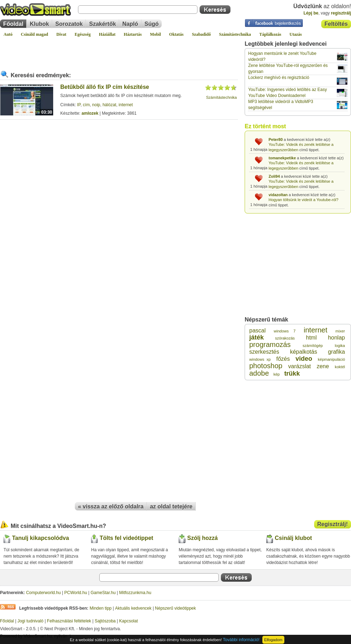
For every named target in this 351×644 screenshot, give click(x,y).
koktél (340, 367)
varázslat (300, 366)
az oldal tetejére (171, 506)
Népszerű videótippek (175, 608)
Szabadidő (201, 34)
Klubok (39, 24)
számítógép (313, 346)
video (304, 359)
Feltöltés (336, 24)
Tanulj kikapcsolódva (41, 538)
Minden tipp (101, 608)
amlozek (90, 113)
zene (323, 366)
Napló (130, 24)
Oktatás (176, 34)
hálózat (109, 105)
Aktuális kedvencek (133, 608)
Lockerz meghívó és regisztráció (279, 78)
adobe (259, 373)
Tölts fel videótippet (126, 538)
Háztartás (133, 34)
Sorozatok (69, 24)
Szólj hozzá (202, 538)
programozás (270, 344)
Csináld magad (35, 34)
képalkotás (304, 352)
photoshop (266, 366)
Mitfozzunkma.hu (135, 593)
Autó (8, 34)
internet (126, 105)
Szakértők (102, 24)
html (311, 338)
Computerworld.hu (43, 593)
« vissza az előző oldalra (111, 506)
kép (277, 374)
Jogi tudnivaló (30, 621)
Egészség (82, 34)
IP (79, 105)
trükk (292, 374)
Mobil (155, 34)
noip (96, 105)
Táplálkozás (270, 34)
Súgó (152, 24)
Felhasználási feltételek (69, 621)
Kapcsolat (129, 621)
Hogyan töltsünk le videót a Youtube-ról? (304, 200)
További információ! (241, 640)
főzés (283, 359)
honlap (336, 338)
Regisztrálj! (333, 524)
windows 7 (285, 331)
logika (340, 346)
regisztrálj (341, 13)
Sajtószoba (105, 621)
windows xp (260, 359)
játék (257, 337)
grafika (336, 352)
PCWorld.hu (76, 593)
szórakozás (285, 338)
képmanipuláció (331, 359)
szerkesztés (264, 352)
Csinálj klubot (293, 538)
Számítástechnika (235, 34)
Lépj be (311, 13)
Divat (61, 34)
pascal (257, 330)
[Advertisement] (119, 51)
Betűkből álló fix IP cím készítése (105, 87)
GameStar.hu (103, 593)
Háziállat (107, 34)
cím (86, 105)
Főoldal (13, 24)
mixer (340, 331)
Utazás (296, 34)
